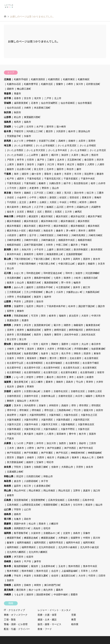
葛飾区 (27, 193)
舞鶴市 (10, 401)
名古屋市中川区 (32, 368)
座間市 (92, 231)
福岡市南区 (13, 547)
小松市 (77, 278)
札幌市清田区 (38, 79)
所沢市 (100, 160)
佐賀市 (30, 557)
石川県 (7, 273)
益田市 (17, 486)
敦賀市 (38, 297)
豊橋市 (43, 358)
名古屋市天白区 (71, 368)
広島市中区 (88, 500)
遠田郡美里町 (21, 103)
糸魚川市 (26, 250)
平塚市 (84, 245)
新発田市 (29, 254)
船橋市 (42, 183)
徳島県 (7, 514)
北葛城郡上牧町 (15, 472)
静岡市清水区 (93, 330)
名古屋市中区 (14, 368)
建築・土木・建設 (47, 620)
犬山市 (85, 344)
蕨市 (79, 169)
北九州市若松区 (47, 547)
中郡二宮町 (62, 245)
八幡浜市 (54, 524)
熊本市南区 (27, 571)
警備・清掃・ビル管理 (16, 624)
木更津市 (34, 188)
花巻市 (17, 98)
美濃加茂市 (13, 320)
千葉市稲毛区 (34, 179)
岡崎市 (55, 344)
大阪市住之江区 (89, 415)
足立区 (23, 202)
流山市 (55, 188)
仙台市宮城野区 (49, 103)
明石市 (50, 462)
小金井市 (22, 198)
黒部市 (87, 259)
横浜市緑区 (35, 231)
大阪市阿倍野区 (38, 415)
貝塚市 (42, 406)
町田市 (83, 202)
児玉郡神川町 (74, 160)
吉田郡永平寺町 (45, 287)
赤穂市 (30, 457)
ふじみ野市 (32, 155)
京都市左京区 (78, 391)
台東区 (43, 202)
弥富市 (101, 372)
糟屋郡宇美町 (14, 538)
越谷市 (45, 155)
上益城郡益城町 (70, 571)
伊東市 (17, 325)
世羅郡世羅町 (50, 505)
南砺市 (91, 264)
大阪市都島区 (68, 424)
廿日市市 (78, 505)
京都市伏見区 (65, 396)
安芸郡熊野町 (38, 500)
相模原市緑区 (14, 245)
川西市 (41, 457)
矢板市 (27, 136)
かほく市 (19, 273)
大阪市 (23, 415)
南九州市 (48, 590)
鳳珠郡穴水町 (34, 283)
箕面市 (93, 434)
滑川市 (56, 259)
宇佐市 (17, 576)
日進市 (10, 358)
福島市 (27, 122)
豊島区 (30, 212)
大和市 (49, 245)
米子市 (45, 481)
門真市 (10, 439)
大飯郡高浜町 (93, 292)
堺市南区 (36, 410)
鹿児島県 (9, 590)
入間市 (91, 164)
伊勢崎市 (31, 141)
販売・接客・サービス (49, 624)
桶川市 (55, 155)
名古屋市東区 (90, 368)
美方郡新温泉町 (15, 462)
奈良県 (7, 467)
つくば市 (19, 127)
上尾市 (10, 164)
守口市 (77, 410)
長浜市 (10, 387)
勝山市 (49, 292)
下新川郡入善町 (42, 259)
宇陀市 (17, 467)
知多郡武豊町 (31, 354)
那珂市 (50, 127)
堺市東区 (24, 410)
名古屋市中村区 (52, 368)
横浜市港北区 (31, 221)
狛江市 (90, 193)
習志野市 (89, 174)
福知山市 (22, 401)
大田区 (53, 202)
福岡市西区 (40, 543)
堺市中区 (12, 410)
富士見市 (39, 169)
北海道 (7, 79)
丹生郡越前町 (24, 297)
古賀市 (67, 533)
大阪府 (7, 406)
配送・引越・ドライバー (17, 629)
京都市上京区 (95, 391)
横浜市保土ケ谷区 (16, 231)
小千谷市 (39, 250)
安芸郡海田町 (21, 500)
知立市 (55, 354)
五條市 (27, 467)
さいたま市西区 (15, 150)
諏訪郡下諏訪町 (87, 306)
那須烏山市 (84, 131)
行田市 (30, 160)
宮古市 (27, 98)
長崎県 (7, 561)
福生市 (10, 212)
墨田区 (48, 212)
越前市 (30, 287)
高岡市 (77, 259)
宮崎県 (7, 585)
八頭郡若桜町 (31, 481)
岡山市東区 (35, 491)
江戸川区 (39, 193)
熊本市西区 (74, 566)
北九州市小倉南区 (68, 547)
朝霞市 (81, 164)
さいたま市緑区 (15, 155)
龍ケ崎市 (61, 127)
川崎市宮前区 (47, 235)
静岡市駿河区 (76, 330)
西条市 (42, 524)
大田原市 (61, 131)
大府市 (51, 349)
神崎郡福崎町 (95, 453)
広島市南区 (13, 505)
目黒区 (58, 212)
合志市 (55, 571)
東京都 (7, 193)
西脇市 (20, 457)
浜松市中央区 (71, 335)
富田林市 (61, 434)
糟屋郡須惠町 (48, 538)
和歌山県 (9, 476)
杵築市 (27, 576)
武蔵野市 (96, 207)
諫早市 (38, 561)
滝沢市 (38, 98)
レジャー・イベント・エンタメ (54, 610)
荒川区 (68, 193)
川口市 (51, 164)
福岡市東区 (89, 543)
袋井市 (10, 335)
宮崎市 (27, 585)
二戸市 (48, 98)
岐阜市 (52, 316)
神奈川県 (9, 216)
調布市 (93, 202)
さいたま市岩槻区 (45, 146)
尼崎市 (100, 457)
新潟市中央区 (14, 254)
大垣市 (85, 316)
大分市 (82, 576)
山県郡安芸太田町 (31, 505)
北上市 (58, 98)
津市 (71, 377)
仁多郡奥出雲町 (42, 486)
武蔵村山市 (82, 207)
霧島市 (60, 590)
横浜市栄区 (62, 216)
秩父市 (71, 164)
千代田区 (12, 202)
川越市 (41, 164)
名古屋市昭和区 (35, 363)
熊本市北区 (42, 571)
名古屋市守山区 (15, 363)
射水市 (97, 259)
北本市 (50, 169)
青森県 (7, 94)
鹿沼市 (49, 131)
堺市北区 (49, 410)
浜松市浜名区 (88, 335)
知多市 (45, 354)
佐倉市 (58, 174)
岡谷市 (40, 306)
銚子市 (67, 183)
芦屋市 (30, 443)
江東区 (50, 193)
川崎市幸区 (62, 235)
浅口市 (97, 491)
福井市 (48, 297)
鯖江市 (87, 287)
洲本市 (20, 448)
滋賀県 (7, 382)
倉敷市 (10, 495)
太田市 (82, 141)
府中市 (70, 207)
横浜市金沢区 (78, 216)
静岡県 (7, 325)
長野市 (10, 311)
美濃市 (25, 320)
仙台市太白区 (14, 108)
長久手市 (66, 354)
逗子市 (33, 235)
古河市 (30, 127)
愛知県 (7, 344)
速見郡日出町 (68, 576)
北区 (39, 212)
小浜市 (60, 292)
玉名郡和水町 (48, 566)
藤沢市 (74, 245)
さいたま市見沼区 (67, 146)
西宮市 (10, 457)
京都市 (47, 391)
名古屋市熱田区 (32, 372)
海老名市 (48, 231)
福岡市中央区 (73, 543)
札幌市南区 (84, 79)
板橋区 (50, 207)
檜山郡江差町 (24, 89)
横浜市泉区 (30, 226)
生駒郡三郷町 (41, 467)
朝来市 (75, 457)
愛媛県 (7, 524)
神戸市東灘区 (31, 453)
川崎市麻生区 (48, 240)
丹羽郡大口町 (64, 349)
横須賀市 (33, 216)
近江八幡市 (37, 382)
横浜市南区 (94, 226)
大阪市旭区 (55, 415)
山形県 (7, 117)
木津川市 (34, 401)
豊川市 (53, 358)
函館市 (10, 89)
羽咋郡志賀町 (33, 273)
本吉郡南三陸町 (42, 108)
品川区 (60, 207)
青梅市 (98, 198)
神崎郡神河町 (78, 453)
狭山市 (85, 155)
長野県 (7, 306)
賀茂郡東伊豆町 (42, 325)
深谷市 (30, 164)
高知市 (37, 528)
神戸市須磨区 (54, 448)
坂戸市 (41, 160)
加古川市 (51, 443)
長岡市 (40, 254)
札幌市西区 (54, 79)
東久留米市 (13, 207)
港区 (59, 193)
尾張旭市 (32, 358)
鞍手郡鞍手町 (21, 533)
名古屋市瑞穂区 (54, 363)
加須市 (65, 155)
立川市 (68, 212)
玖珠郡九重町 (41, 576)
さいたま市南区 (78, 150)
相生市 (51, 457)
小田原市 (12, 235)
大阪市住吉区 (71, 415)
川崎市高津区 (78, 235)
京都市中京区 (31, 396)
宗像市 (87, 533)
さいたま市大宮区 (36, 150)
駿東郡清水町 (93, 325)
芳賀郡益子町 (14, 136)
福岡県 (7, 533)
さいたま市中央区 (58, 150)
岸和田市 (54, 406)
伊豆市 (27, 325)
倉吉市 (17, 481)
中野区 (73, 202)
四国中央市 (20, 524)
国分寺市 (79, 193)
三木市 (10, 448)
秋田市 (17, 112)
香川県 (7, 519)
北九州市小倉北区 (90, 547)
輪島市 (77, 283)
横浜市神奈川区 (49, 221)
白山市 (20, 283)
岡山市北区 (64, 491)
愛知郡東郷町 (21, 344)
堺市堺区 (84, 406)
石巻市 (35, 103)
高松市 (27, 519)
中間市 (87, 538)
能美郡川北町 (91, 278)
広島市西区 (74, 500)
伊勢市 (40, 377)
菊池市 (35, 566)
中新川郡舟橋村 (27, 264)
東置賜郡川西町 (32, 117)
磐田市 (58, 335)
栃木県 (7, 131)
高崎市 (62, 141)
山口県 (7, 509)
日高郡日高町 (33, 476)
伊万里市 (19, 557)
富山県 (7, 259)
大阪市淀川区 (14, 434)
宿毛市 (47, 528)
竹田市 (92, 576)
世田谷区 (74, 198)
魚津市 (67, 259)
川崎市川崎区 (95, 235)
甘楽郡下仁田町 (47, 141)
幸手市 (20, 160)
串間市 (38, 585)
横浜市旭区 (47, 216)
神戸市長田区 (14, 453)
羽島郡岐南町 (21, 316)
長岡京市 (100, 396)
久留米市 (36, 533)
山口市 (27, 509)
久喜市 (75, 155)
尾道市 (89, 505)
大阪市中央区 (31, 424)
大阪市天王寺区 (49, 424)
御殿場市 (78, 325)
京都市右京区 (61, 391)
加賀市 (79, 273)
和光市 (70, 169)
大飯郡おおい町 (74, 292)
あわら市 (19, 287)
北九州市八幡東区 (38, 552)
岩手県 (7, 98)
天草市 (84, 571)
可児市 (35, 316)
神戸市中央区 (86, 448)
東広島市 (65, 505)
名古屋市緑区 (87, 372)
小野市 (30, 448)
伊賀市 (30, 377)
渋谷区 (10, 198)
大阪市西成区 (63, 420)
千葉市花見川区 (52, 179)
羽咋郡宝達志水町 (53, 273)
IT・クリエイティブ (14, 610)
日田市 (102, 576)
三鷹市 (100, 193)
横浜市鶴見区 (61, 226)
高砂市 (82, 443)
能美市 (10, 283)
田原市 (87, 354)
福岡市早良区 (56, 543)
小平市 (33, 198)
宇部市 (17, 509)
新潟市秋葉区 (81, 250)
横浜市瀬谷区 (68, 221)
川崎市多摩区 (14, 240)
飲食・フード (45, 629)
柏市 (93, 183)
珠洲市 (67, 278)
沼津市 (10, 330)
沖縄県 (7, 595)
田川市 (97, 538)
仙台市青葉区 (85, 103)
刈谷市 (75, 344)
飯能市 (10, 169)
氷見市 (101, 264)
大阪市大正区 (14, 424)
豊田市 (63, 358)
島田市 (38, 335)
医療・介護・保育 (47, 615)
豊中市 (72, 434)
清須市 (30, 349)
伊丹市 (40, 443)
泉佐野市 (12, 415)
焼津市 (20, 330)
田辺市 (20, 476)
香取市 (48, 174)
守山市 (80, 382)
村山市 (17, 117)
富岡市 (92, 141)
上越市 (50, 250)
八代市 (94, 571)
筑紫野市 (75, 538)
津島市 (77, 354)
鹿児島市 (21, 590)
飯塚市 (10, 543)
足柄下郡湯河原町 (33, 245)
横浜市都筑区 (78, 226)
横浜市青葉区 (14, 226)
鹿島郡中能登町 (42, 278)
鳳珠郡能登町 (51, 283)
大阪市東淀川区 (32, 429)
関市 (43, 316)
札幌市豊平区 (31, 84)
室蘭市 (60, 84)
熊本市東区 (13, 571)
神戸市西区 (70, 448)
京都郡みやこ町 (52, 533)
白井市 (102, 183)
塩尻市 (30, 306)
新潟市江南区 (64, 250)
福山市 (99, 505)
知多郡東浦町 (98, 349)
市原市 (68, 174)
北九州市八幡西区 (16, 552)
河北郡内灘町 (14, 278)
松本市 (72, 306)
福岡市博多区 (29, 547)
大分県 (7, 576)
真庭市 (87, 491)
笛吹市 (40, 302)
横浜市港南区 (14, 221)
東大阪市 (29, 434)
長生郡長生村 (81, 183)
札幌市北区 (47, 84)
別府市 (10, 580)
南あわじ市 (88, 457)
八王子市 (39, 207)
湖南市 (60, 382)
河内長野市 (30, 406)
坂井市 (77, 287)
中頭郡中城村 (61, 595)
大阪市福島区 (50, 429)
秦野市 (23, 235)
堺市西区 (96, 406)
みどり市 (19, 141)
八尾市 (50, 434)
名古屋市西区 (72, 363)
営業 (74, 615)
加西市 (62, 443)
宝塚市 (40, 462)
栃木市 (72, 131)
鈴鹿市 (90, 377)
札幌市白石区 (14, 84)
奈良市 (90, 467)
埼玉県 (7, 146)
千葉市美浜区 (14, 183)
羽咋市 (69, 273)
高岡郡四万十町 (22, 528)
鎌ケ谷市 (36, 174)
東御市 (20, 311)
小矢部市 (12, 264)
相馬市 (17, 122)
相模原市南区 (85, 240)
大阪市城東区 (14, 420)
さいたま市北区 (98, 150)
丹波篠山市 (63, 457)
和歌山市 (48, 476)
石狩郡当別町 (93, 84)
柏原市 (40, 434)
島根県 (7, 486)
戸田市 (10, 160)
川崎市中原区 (31, 240)
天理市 (80, 467)
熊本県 (7, 566)
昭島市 (43, 198)
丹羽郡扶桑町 (81, 349)
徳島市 (17, 514)
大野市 (10, 297)
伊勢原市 (21, 216)
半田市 (20, 358)
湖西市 (67, 325)
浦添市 (30, 595)
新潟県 (7, 250)
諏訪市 (101, 306)
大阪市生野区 (31, 420)
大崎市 (27, 108)
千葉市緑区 (30, 183)
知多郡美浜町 (14, 354)
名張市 (80, 377)
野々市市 (66, 283)
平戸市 (27, 561)
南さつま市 (35, 590)
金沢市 (27, 278)
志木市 (61, 160)
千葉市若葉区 (71, 179)
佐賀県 (7, 557)
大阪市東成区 (14, 429)
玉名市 (62, 566)
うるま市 (19, 595)
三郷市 (51, 160)
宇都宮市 (19, 131)
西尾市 (41, 349)
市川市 (78, 174)
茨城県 (7, 127)
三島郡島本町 (64, 410)
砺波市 (81, 264)
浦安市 (25, 174)
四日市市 (61, 377)
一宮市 (35, 344)
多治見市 (74, 316)
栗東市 (49, 382)
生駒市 (55, 467)
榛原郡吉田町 (34, 330)
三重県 (7, 377)
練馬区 (78, 212)
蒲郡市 (65, 344)
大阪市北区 (84, 429)
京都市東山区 (48, 396)
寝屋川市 (88, 410)
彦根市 (20, 387)
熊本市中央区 (90, 566)
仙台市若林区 (68, 103)
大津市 (100, 382)
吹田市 (100, 410)
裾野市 (48, 330)
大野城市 (63, 538)
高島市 (70, 382)
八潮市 (101, 164)
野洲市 (30, 387)
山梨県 (7, 302)
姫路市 (30, 462)
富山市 (10, 268)
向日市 (79, 396)
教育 (74, 620)
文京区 (20, 212)
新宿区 (53, 198)
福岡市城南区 (24, 543)
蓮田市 (60, 169)
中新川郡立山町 (67, 264)
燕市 (16, 250)
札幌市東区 (69, 79)
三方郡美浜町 (14, 292)
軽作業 (75, 624)
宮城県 (7, 103)
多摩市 (33, 202)
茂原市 (23, 188)
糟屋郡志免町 (31, 538)
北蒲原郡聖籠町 (74, 254)
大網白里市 (55, 183)
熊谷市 (95, 155)
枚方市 (82, 434)
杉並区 (63, 198)
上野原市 (29, 302)
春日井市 (96, 344)
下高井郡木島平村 (56, 306)
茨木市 (17, 406)
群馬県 (7, 141)
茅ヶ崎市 (71, 231)
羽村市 (17, 193)
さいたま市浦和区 (23, 146)
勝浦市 (100, 174)
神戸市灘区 (47, 453)
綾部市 (17, 391)
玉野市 (77, 491)
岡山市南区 (49, 491)
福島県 (7, 122)
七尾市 (57, 278)
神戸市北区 (62, 453)
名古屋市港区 (91, 358)
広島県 (7, 500)
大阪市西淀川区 (81, 420)
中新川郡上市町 (47, 264)
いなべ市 (19, 377)
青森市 (17, 94)
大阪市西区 (47, 420)
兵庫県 (7, 443)
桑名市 (50, 377)
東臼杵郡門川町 (52, 585)
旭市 (16, 174)
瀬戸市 (20, 349)
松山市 (32, 524)
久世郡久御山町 (32, 391)
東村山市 (26, 207)
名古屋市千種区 (91, 363)
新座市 (20, 164)
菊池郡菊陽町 (21, 566)
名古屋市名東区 (69, 372)
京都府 (7, 391)
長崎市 (17, 561)
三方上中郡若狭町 (33, 292)
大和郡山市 (67, 467)
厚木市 (82, 231)
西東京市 (87, 198)
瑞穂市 (62, 316)
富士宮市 (12, 339)
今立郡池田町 (63, 287)
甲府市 (17, 302)
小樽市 (70, 84)
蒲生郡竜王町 (21, 382)
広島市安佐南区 (56, 500)
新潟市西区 (97, 250)
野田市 (45, 188)
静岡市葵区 (60, 330)
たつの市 (19, 443)
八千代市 (12, 188)
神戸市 (41, 448)
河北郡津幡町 (93, 273)
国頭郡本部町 (43, 595)
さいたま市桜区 (88, 146)
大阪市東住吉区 (86, 424)
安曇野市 (19, 306)
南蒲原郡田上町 (55, 254)
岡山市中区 (20, 491)
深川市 (80, 84)
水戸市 (40, 127)
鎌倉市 (60, 231)
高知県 (7, 528)
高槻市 (65, 406)
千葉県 (7, 174)
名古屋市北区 (50, 372)
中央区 (63, 202)
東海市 (97, 354)
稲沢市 (45, 344)
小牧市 (10, 349)
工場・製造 (10, 620)
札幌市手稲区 (21, 79)
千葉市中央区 (88, 179)
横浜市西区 (84, 221)
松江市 (27, 486)
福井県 (7, 287)
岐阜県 (7, 316)
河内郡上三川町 (35, 131)
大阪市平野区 (68, 429)
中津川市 (96, 316)
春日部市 (89, 160)
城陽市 (89, 396)
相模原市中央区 (67, 240)
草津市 (90, 382)
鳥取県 (7, 481)
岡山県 (7, 491)
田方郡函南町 (24, 335)
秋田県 (7, 112)
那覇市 (74, 595)
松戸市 (10, 179)
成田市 (20, 179)
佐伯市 (55, 576)
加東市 (72, 443)
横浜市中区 (45, 226)
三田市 (93, 443)
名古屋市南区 (14, 372)
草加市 (61, 164)
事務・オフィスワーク (16, 615)
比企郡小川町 (24, 169)
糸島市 (77, 533)
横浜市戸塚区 (95, 216)
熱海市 (48, 335)
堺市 (74, 406)
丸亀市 (17, 519)
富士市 (23, 339)
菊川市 (57, 325)
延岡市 (17, 585)
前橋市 (72, 141)
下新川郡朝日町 (22, 259)
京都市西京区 (14, 396)
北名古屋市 (75, 358)
